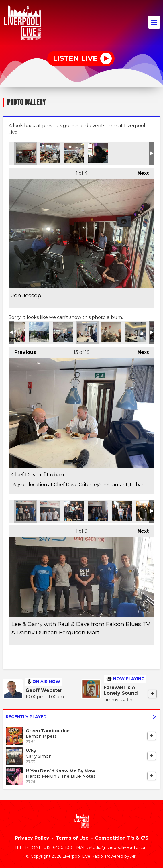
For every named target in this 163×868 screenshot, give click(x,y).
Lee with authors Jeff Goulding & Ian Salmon (122, 511)
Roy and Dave (111, 332)
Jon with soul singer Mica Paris (98, 153)
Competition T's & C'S (122, 838)
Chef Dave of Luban (87, 332)
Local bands (63, 332)
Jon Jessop (26, 153)
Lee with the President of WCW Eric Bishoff (146, 511)
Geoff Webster (44, 690)
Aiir (133, 856)
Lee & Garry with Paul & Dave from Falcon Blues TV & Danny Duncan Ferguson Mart (26, 511)
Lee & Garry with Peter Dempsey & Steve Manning (98, 511)
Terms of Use (72, 838)
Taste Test (135, 332)
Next (140, 172)
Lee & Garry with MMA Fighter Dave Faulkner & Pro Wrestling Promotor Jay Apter (74, 511)
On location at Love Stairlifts (15, 332)
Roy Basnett (39, 332)
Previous (22, 351)
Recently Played (81, 717)
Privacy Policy (32, 838)
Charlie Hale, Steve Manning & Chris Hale (50, 511)
